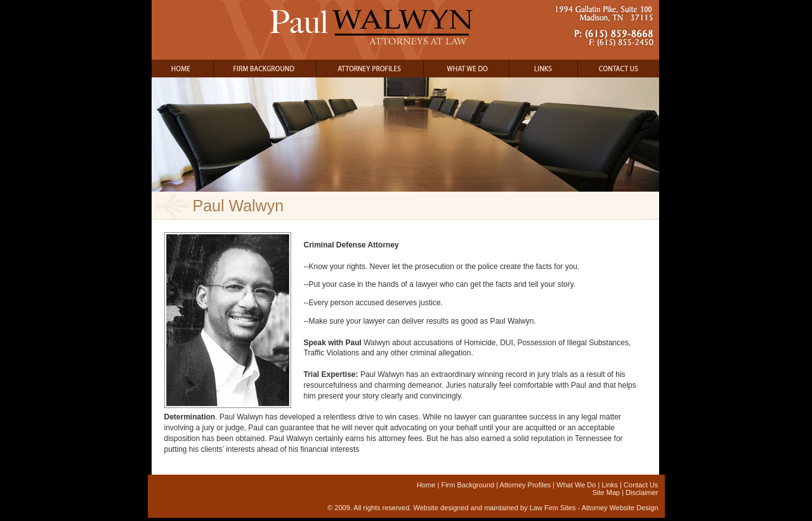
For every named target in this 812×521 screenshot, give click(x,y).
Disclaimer (642, 492)
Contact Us (641, 485)
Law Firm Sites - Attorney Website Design (594, 508)
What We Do (576, 485)
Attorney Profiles (526, 485)
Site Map (606, 492)
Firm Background (468, 485)
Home (426, 485)
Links (610, 485)
